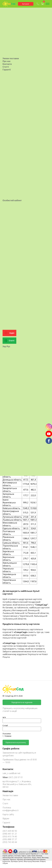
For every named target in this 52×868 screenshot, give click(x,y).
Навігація (8, 791)
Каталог (26, 4)
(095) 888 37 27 (10, 839)
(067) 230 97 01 (13, 777)
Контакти (7, 118)
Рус (8, 509)
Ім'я (4, 717)
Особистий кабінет (12, 309)
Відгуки (6, 818)
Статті (6, 121)
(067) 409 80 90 (10, 831)
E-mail (5, 725)
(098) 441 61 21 (10, 834)
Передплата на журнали (22, 702)
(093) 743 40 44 (10, 842)
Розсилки (7, 734)
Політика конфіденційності (11, 809)
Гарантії (7, 124)
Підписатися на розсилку (16, 742)
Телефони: (9, 827)
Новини (7, 736)
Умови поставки (11, 113)
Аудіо (12, 496)
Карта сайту (8, 814)
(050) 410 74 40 (10, 837)
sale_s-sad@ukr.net (11, 773)
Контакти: (8, 769)
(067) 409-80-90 (38, 4)
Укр (4, 509)
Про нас (7, 115)
